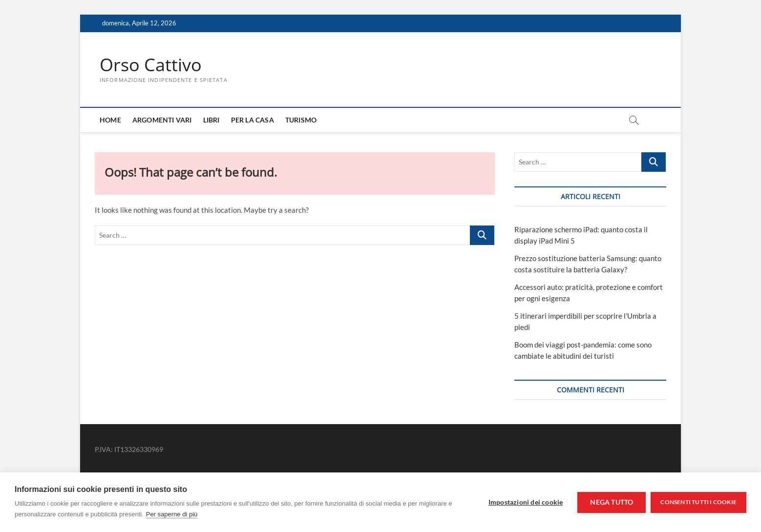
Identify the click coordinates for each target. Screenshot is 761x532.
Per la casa (253, 120)
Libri (211, 120)
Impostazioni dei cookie (526, 502)
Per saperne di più (172, 514)
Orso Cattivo (151, 65)
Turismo (301, 120)
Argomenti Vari (162, 120)
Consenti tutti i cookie (698, 502)
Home (110, 120)
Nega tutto (612, 502)
